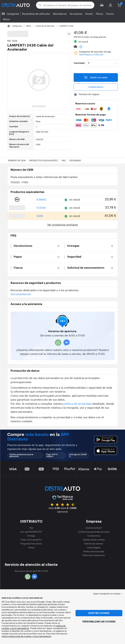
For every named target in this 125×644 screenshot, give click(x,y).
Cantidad (79, 63)
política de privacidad (78, 404)
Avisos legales (94, 547)
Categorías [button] (13, 14)
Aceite (89, 14)
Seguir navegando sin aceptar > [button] (107, 594)
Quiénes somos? (94, 528)
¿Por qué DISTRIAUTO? (31, 532)
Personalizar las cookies (99, 622)
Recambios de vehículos (36, 14)
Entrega (31, 536)
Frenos (110, 14)
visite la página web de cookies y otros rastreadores (26, 636)
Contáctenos (94, 536)
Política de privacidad (94, 551)
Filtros (99, 14)
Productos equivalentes (44, 160)
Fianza (31, 547)
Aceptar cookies (99, 613)
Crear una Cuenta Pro (31, 540)
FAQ (64, 160)
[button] (102, 5)
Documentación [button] (21, 294)
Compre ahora (96, 87)
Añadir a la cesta (96, 77)
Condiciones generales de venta (94, 532)
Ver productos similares (62, 224)
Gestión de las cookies (94, 540)
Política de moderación (94, 555)
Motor (7, 19)
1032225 (19, 182)
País (31, 528)
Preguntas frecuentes (31, 543)
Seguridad (75, 160)
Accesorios (76, 14)
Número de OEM (17, 160)
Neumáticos (60, 14)
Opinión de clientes (94, 543)
